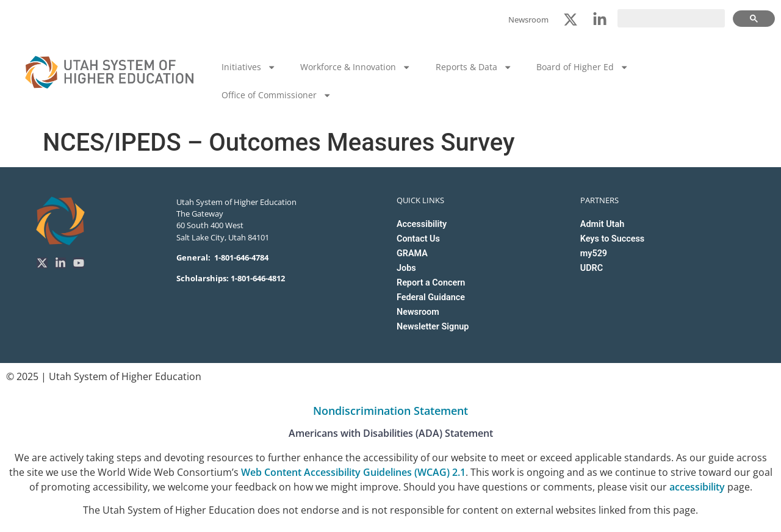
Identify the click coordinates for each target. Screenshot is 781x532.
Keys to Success (612, 239)
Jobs (406, 268)
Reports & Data (474, 67)
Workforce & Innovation (355, 67)
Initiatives (249, 67)
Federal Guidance (431, 297)
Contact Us (418, 239)
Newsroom (418, 312)
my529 (594, 253)
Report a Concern (431, 283)
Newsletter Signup (433, 327)
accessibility (697, 487)
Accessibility (422, 224)
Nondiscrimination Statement (390, 411)
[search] (671, 18)
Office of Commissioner (276, 95)
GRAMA (412, 253)
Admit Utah (602, 224)
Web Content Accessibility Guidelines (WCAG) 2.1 (353, 472)
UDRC (592, 268)
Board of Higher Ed (582, 67)
